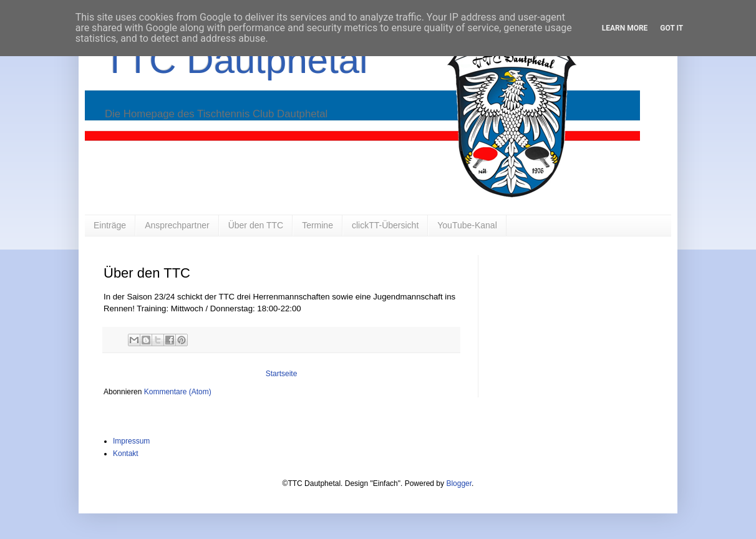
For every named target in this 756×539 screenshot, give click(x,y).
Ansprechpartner (177, 225)
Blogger (459, 483)
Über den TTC (256, 225)
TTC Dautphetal (236, 60)
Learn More (625, 28)
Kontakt (126, 454)
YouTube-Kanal (467, 225)
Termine (317, 225)
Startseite (282, 374)
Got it (671, 28)
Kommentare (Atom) (178, 392)
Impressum (131, 441)
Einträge (110, 225)
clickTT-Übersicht (385, 225)
